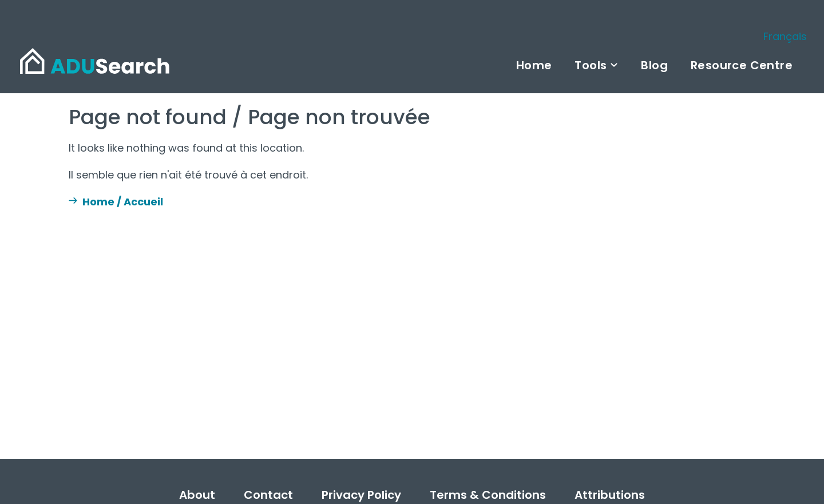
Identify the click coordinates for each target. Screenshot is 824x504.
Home (534, 65)
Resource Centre (742, 65)
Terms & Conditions (488, 495)
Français (785, 36)
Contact (268, 495)
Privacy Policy (361, 495)
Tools (591, 65)
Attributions (610, 495)
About (197, 495)
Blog (654, 65)
